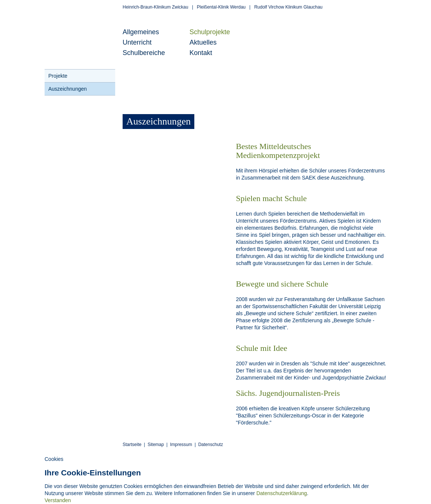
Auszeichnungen (68, 89)
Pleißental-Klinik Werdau (221, 7)
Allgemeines (141, 32)
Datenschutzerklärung (282, 493)
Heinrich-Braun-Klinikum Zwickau (155, 7)
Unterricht (137, 42)
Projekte (58, 76)
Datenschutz (210, 445)
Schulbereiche (144, 53)
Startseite (132, 445)
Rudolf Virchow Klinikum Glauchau (288, 7)
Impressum (181, 445)
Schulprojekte (210, 32)
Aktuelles (203, 42)
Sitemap (156, 445)
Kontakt (201, 53)
